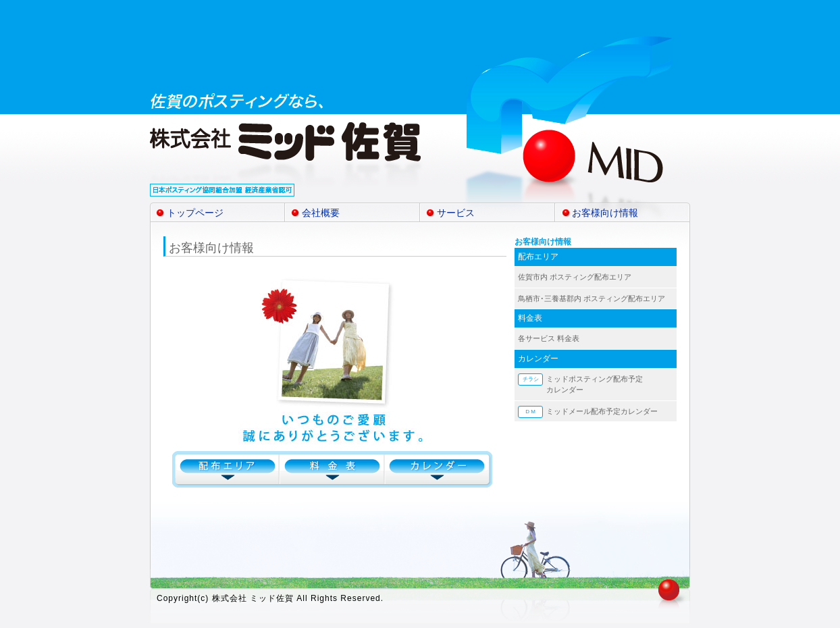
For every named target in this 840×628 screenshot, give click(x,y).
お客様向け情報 (605, 213)
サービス (456, 213)
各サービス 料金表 (549, 338)
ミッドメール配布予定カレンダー (602, 411)
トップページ (195, 213)
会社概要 (321, 213)
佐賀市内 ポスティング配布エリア (575, 277)
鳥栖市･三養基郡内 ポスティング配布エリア (592, 298)
